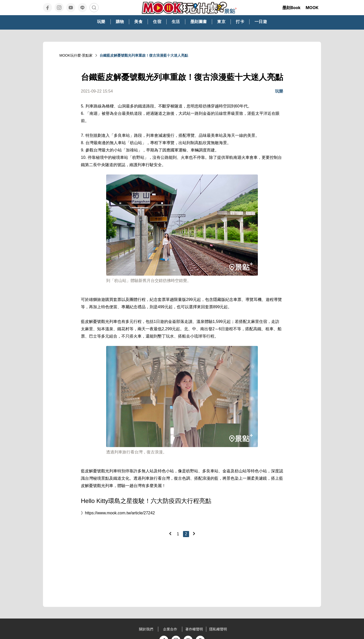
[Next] (194, 534)
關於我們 (146, 629)
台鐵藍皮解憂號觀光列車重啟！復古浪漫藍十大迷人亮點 (144, 55)
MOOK (312, 8)
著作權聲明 (194, 629)
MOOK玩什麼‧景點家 (76, 55)
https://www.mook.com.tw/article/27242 (120, 513)
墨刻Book (291, 8)
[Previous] (170, 534)
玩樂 (279, 91)
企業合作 (170, 629)
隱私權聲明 (218, 629)
